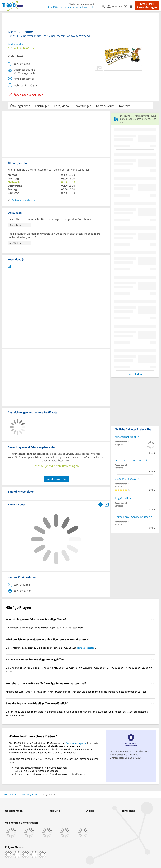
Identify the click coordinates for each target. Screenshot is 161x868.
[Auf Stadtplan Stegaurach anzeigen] (107, 504)
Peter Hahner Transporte (129, 460)
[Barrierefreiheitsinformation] (127, 6)
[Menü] (132, 6)
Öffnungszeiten (20, 106)
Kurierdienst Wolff (125, 437)
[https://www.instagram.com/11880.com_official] (17, 854)
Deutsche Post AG (125, 479)
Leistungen (42, 106)
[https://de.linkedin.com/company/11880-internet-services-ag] (34, 854)
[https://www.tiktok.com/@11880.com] (25, 854)
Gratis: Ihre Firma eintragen (147, 6)
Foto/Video (62, 106)
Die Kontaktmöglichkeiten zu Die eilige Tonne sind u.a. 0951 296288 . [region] (51, 648)
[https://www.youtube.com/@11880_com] (42, 854)
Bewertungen (82, 106)
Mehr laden (135, 374)
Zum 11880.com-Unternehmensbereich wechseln (71, 7)
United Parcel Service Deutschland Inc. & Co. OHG (135, 517)
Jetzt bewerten (56, 479)
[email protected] (86, 648)
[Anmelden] (116, 6)
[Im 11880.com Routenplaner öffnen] (100, 504)
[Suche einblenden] (105, 6)
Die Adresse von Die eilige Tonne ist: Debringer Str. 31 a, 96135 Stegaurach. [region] (45, 628)
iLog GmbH (121, 498)
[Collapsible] (153, 619)
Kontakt (125, 106)
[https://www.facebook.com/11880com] (8, 854)
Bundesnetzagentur (76, 743)
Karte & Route (105, 106)
